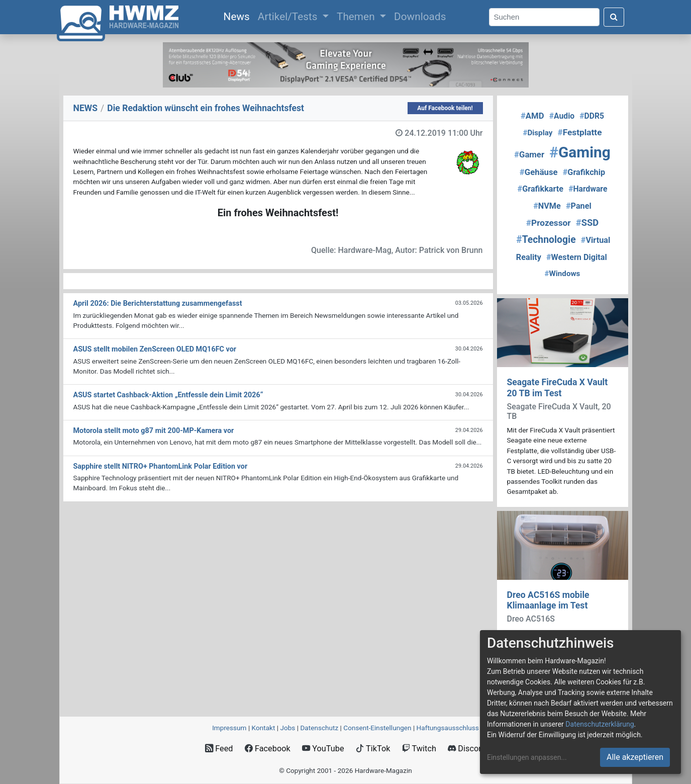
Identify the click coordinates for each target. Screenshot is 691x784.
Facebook (268, 749)
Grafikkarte (541, 189)
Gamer (529, 154)
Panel (579, 206)
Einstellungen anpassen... (527, 757)
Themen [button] (357, 17)
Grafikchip (584, 172)
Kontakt (264, 728)
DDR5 (592, 116)
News (239, 16)
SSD (587, 223)
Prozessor (549, 223)
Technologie (546, 240)
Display (537, 133)
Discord (467, 749)
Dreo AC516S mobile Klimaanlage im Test (548, 600)
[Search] (544, 17)
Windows (563, 274)
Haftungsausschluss (448, 728)
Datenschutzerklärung (600, 724)
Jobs (287, 728)
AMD (532, 116)
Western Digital (577, 257)
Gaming (580, 152)
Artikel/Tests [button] (289, 17)
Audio (562, 116)
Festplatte (579, 132)
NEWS (86, 108)
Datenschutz (319, 728)
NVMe (547, 206)
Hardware (588, 189)
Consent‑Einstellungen (377, 728)
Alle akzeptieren (635, 757)
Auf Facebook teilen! (445, 108)
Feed (219, 749)
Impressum (229, 728)
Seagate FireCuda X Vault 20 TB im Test (558, 387)
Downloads (420, 17)
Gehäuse (539, 172)
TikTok (373, 749)
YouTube (323, 749)
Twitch (419, 749)
